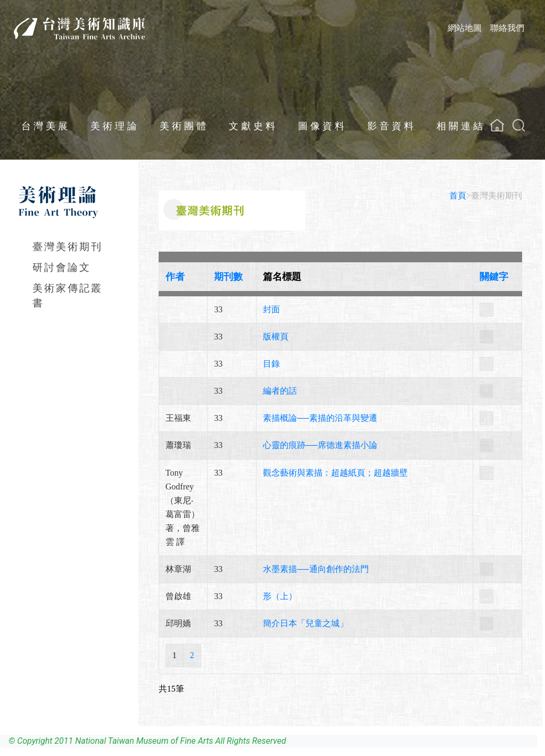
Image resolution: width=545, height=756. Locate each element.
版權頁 (276, 337)
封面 (271, 309)
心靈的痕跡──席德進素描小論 (320, 445)
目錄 (271, 364)
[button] (519, 125)
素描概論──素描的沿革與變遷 (320, 418)
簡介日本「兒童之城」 (305, 623)
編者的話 (280, 391)
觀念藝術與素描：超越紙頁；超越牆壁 (335, 473)
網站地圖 (465, 28)
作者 (175, 277)
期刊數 (228, 277)
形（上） (280, 596)
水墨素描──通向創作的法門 (316, 569)
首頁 (458, 196)
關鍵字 (494, 277)
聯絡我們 (507, 28)
